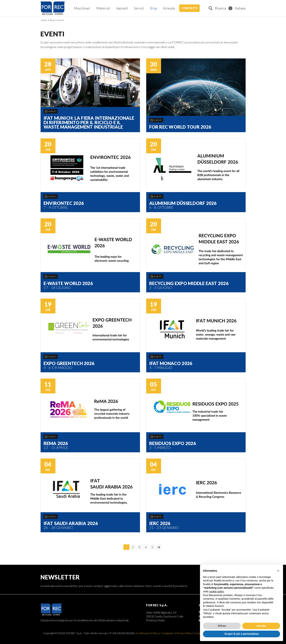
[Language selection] (237, 8)
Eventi (61, 20)
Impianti (122, 8)
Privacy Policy (184, 633)
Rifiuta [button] (222, 626)
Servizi (139, 8)
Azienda (169, 8)
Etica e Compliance (164, 633)
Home (44, 20)
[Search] (218, 8)
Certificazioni (143, 633)
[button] (278, 571)
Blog (153, 8)
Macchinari (82, 8)
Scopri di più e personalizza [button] (242, 634)
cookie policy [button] (216, 591)
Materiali (103, 8)
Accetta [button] (261, 626)
